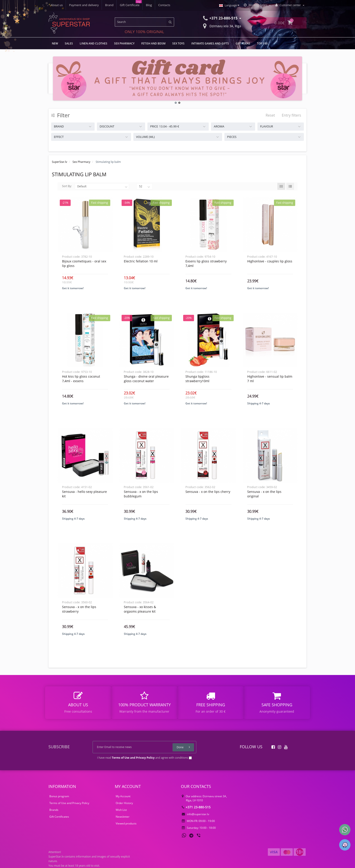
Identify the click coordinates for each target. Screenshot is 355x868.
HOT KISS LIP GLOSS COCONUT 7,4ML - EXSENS (81, 379)
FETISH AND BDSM (153, 43)
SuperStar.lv (60, 162)
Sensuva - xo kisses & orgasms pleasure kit (140, 609)
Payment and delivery (84, 5)
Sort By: (67, 186)
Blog (149, 5)
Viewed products (126, 823)
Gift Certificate (130, 5)
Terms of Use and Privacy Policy (69, 803)
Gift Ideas (243, 43)
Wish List (121, 810)
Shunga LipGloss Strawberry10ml (197, 379)
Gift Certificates (59, 817)
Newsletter (123, 817)
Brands (54, 810)
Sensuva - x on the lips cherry (208, 492)
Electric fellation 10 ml (141, 261)
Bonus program (59, 796)
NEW (55, 43)
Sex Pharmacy (124, 43)
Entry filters (291, 115)
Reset (270, 115)
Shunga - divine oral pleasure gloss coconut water (146, 379)
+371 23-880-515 (196, 807)
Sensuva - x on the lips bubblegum (141, 494)
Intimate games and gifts (210, 43)
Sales (69, 43)
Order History (124, 803)
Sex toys (178, 43)
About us (57, 5)
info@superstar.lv (195, 814)
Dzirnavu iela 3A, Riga (222, 26)
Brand (109, 5)
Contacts (164, 5)
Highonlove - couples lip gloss (270, 261)
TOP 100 (262, 43)
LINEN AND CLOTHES (94, 43)
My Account (123, 796)
